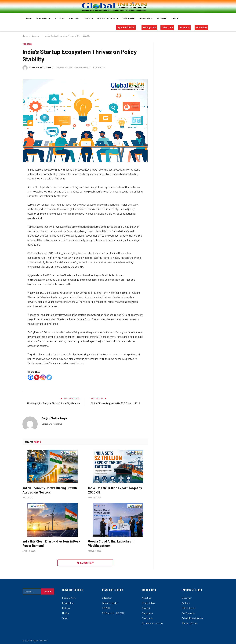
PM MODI (106, 606)
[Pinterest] (37, 375)
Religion (66, 606)
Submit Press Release (192, 616)
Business (59, 17)
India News (43, 17)
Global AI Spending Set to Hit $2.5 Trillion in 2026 (116, 401)
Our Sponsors (188, 611)
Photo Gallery (149, 601)
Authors (186, 601)
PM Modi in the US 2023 (113, 611)
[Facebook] (31, 375)
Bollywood (74, 17)
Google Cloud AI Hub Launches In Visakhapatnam (111, 541)
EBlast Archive (189, 606)
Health (65, 611)
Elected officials (190, 621)
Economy (27, 42)
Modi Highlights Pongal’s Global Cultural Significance (53, 401)
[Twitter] (49, 375)
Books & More (69, 596)
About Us (147, 596)
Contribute (147, 616)
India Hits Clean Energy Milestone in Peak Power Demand (51, 541)
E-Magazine (129, 17)
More (89, 17)
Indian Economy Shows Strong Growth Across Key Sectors (50, 488)
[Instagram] (43, 375)
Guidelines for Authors (153, 621)
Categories (147, 611)
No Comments (82, 65)
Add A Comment (85, 561)
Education (107, 596)
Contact (175, 17)
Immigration (68, 601)
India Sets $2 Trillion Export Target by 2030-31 (115, 488)
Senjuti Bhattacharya (43, 65)
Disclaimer (187, 596)
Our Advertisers (108, 17)
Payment (162, 17)
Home (29, 17)
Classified (146, 17)
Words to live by (110, 601)
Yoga (65, 616)
